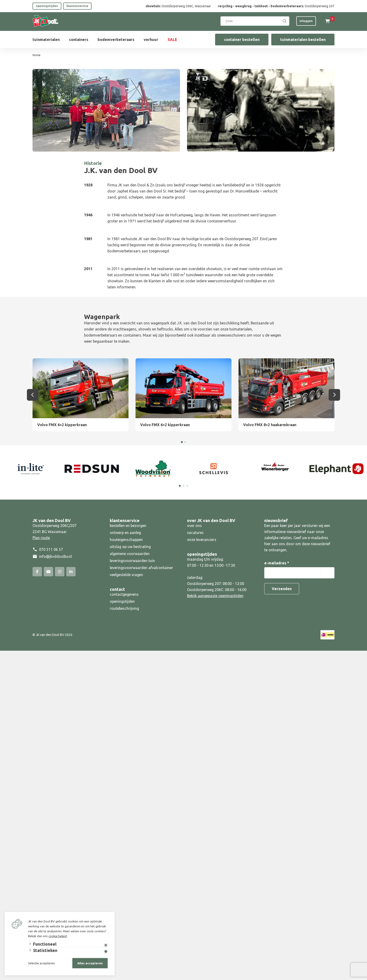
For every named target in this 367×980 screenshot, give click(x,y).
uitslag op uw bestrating (130, 547)
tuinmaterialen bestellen (303, 40)
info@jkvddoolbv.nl (55, 556)
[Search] (285, 21)
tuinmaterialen (46, 40)
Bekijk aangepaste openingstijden (215, 596)
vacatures (195, 533)
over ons (194, 526)
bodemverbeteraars (116, 40)
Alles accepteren (90, 963)
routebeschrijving (124, 608)
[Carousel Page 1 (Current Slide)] (180, 486)
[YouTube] (48, 572)
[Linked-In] (71, 572)
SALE (172, 40)
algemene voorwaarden (130, 554)
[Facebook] (37, 572)
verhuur (151, 40)
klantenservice (77, 6)
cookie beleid (58, 936)
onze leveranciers (202, 540)
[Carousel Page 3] (187, 486)
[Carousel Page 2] (183, 486)
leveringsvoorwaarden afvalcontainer (142, 568)
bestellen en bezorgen (128, 526)
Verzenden (282, 589)
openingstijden (47, 6)
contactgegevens (124, 594)
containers (79, 40)
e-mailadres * (277, 563)
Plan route (41, 538)
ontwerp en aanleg (125, 533)
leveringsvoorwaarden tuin (132, 561)
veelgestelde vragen (126, 575)
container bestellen (242, 40)
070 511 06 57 (51, 549)
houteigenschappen (126, 540)
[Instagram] (60, 572)
